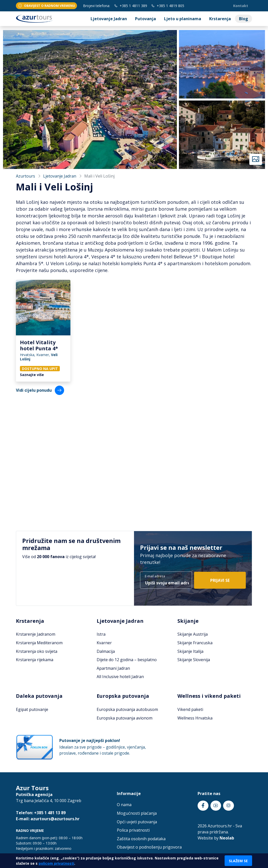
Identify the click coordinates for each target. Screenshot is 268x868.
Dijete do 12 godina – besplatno (127, 660)
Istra (101, 634)
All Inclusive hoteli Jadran (120, 677)
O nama (124, 805)
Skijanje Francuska (195, 643)
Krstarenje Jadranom (36, 634)
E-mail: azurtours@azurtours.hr (48, 819)
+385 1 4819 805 (168, 6)
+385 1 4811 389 (131, 6)
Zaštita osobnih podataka (141, 839)
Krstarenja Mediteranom (39, 643)
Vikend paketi (190, 709)
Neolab (227, 838)
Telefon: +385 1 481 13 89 (41, 813)
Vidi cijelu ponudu (40, 390)
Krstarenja (220, 19)
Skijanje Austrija (193, 634)
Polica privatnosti (133, 830)
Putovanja (145, 19)
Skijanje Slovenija (194, 660)
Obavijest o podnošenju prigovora (149, 847)
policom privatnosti (56, 863)
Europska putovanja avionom (125, 718)
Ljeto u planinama (183, 19)
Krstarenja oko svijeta (37, 651)
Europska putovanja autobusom (127, 709)
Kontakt (241, 6)
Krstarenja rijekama (35, 660)
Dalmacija (106, 651)
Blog (244, 19)
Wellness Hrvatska (195, 718)
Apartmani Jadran (113, 668)
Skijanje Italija (190, 651)
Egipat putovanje (32, 709)
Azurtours (25, 176)
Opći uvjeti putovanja (137, 822)
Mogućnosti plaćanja (137, 813)
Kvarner (104, 643)
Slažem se (238, 861)
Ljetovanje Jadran (109, 19)
